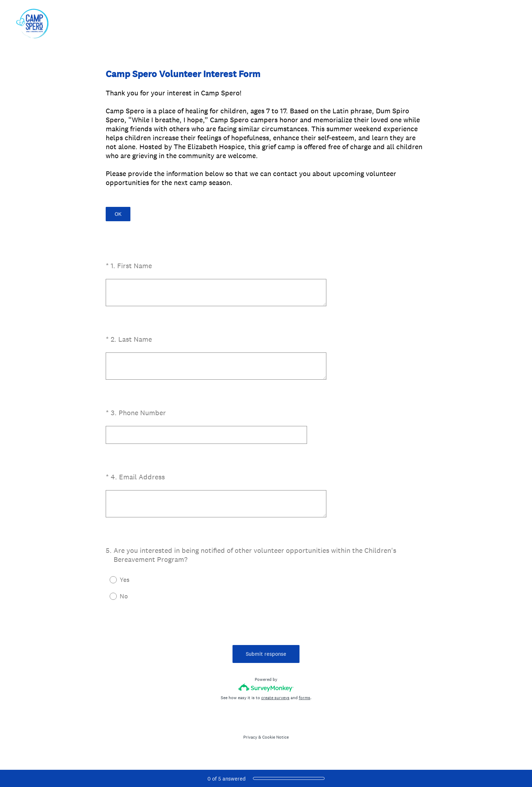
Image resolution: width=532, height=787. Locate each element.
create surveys (275, 698)
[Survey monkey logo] (266, 688)
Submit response (266, 654)
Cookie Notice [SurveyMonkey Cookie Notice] (275, 737)
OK (118, 214)
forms (305, 698)
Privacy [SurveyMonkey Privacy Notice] (250, 737)
